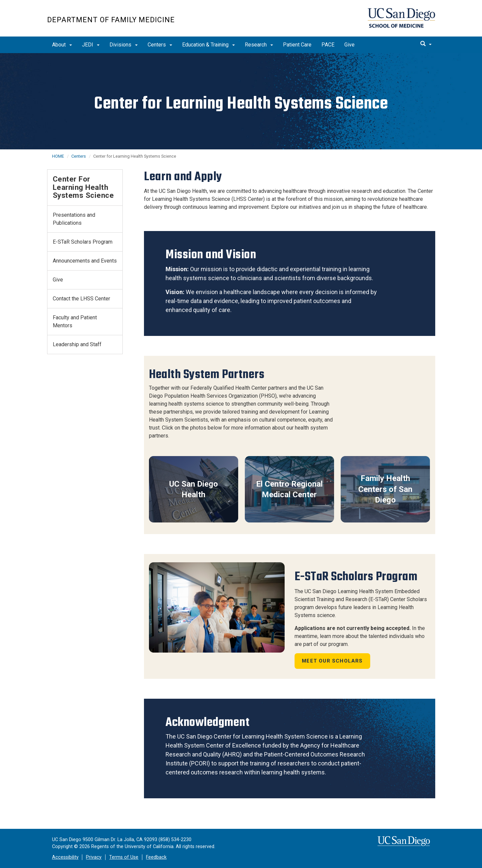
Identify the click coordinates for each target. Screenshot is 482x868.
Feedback (156, 857)
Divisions (124, 45)
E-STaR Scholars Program (83, 242)
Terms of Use (124, 857)
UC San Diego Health (194, 489)
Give (349, 45)
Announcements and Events (85, 261)
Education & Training (208, 45)
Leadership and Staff (77, 344)
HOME (58, 156)
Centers (160, 45)
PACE (328, 45)
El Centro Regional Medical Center (289, 489)
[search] (426, 44)
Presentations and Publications (74, 219)
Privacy (94, 857)
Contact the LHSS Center (81, 299)
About (62, 45)
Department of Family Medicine (111, 20)
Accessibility (65, 857)
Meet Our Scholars (332, 661)
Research (259, 45)
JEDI (91, 45)
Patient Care (297, 45)
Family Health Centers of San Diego (385, 489)
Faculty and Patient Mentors (75, 321)
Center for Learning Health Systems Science (83, 187)
